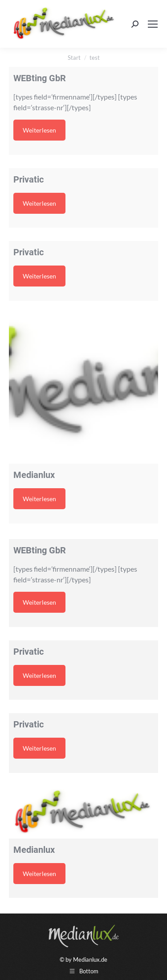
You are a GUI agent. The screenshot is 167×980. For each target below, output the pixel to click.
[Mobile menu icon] (153, 24)
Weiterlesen (39, 130)
